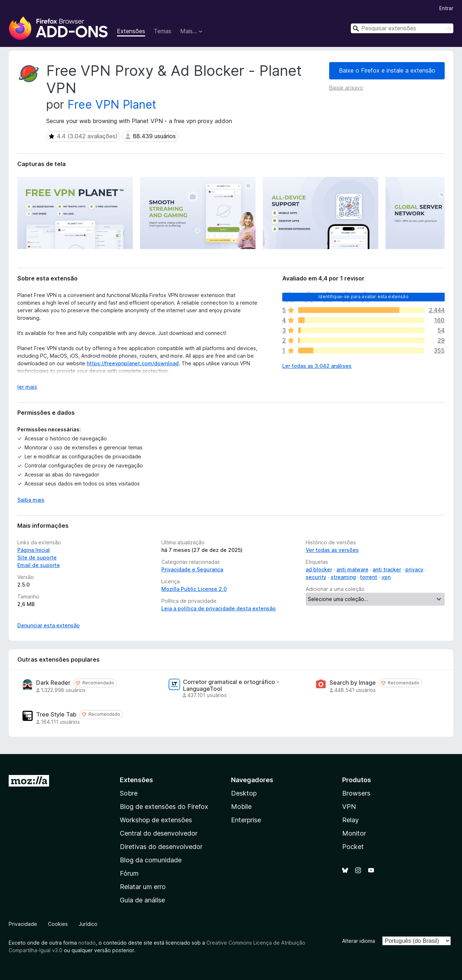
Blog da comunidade (151, 860)
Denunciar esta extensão (49, 625)
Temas (163, 31)
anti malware (352, 569)
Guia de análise (142, 900)
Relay (350, 820)
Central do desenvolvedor (159, 833)
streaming (343, 577)
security (316, 577)
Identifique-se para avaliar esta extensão (363, 297)
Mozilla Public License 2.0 (194, 589)
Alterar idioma (359, 941)
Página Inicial (34, 550)
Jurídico (88, 924)
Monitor (354, 833)
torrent (369, 577)
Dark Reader (53, 683)
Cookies (58, 924)
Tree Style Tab (56, 715)
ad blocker (319, 569)
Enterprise (246, 820)
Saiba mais (31, 500)
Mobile (241, 807)
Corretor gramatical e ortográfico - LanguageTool (231, 685)
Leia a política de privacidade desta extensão (219, 608)
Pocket (353, 847)
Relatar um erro (143, 887)
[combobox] (402, 28)
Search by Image (353, 683)
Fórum (129, 873)
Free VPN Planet (112, 104)
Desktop (244, 793)
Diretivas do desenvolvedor (161, 847)
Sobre (129, 793)
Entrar (446, 8)
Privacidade (23, 924)
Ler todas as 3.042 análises (317, 366)
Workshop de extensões (156, 820)
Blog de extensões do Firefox (164, 807)
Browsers (356, 793)
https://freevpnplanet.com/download (133, 363)
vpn (386, 577)
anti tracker (387, 569)
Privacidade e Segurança (192, 569)
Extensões (131, 31)
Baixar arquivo (346, 88)
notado (87, 943)
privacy (414, 569)
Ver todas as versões (332, 550)
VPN (349, 807)
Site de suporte (37, 557)
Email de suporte (39, 565)
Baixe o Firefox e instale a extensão (387, 70)
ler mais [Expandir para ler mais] (27, 387)
